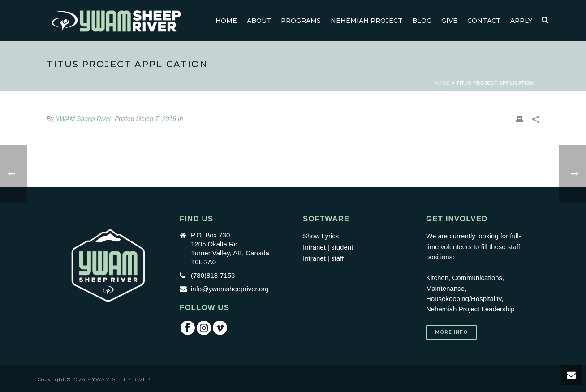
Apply (521, 21)
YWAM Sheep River (83, 119)
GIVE (449, 21)
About (259, 21)
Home (226, 21)
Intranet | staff (323, 258)
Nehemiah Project (366, 21)
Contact (484, 21)
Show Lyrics (321, 236)
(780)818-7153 (213, 275)
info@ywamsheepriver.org (230, 289)
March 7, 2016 (156, 119)
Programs (301, 21)
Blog (422, 21)
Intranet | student (328, 247)
